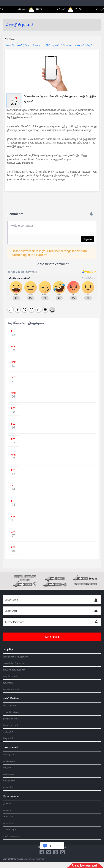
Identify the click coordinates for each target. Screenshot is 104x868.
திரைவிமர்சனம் (11, 715)
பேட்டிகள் (8, 728)
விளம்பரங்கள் (10, 673)
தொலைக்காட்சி (11, 686)
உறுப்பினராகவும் (12, 833)
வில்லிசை (8, 813)
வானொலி (8, 680)
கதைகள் (7, 764)
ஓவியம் (7, 800)
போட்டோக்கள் (11, 709)
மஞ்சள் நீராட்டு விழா (14, 660)
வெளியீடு (8, 784)
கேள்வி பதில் (10, 826)
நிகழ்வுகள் (8, 735)
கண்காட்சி (8, 820)
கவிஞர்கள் (8, 771)
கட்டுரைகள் (9, 758)
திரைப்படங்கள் (11, 722)
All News (10, 39)
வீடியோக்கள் (10, 702)
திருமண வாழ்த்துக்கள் (14, 666)
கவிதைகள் (8, 751)
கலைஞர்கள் (9, 777)
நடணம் (7, 807)
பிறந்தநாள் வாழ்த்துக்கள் (15, 653)
